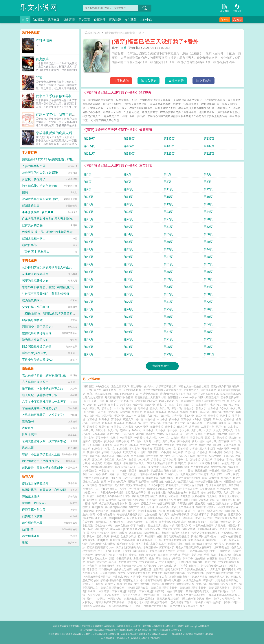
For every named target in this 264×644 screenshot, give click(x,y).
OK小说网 (144, 460)
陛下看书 (224, 441)
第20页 (208, 204)
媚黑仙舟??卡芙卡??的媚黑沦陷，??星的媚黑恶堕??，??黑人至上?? (67, 159)
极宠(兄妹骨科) (136, 522)
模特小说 (173, 412)
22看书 (102, 405)
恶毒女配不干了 (174, 569)
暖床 (140, 536)
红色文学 (189, 408)
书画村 (114, 438)
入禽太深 (214, 478)
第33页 (89, 234)
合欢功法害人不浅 (211, 493)
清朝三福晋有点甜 (139, 588)
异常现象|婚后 (185, 503)
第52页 (208, 264)
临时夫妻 (185, 496)
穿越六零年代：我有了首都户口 (59, 115)
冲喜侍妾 (136, 577)
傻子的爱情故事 (230, 397)
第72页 (208, 302)
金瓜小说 (213, 408)
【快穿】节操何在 (188, 566)
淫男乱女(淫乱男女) (35, 353)
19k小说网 (211, 562)
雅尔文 (154, 408)
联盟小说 (161, 412)
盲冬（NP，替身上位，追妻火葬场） (117, 474)
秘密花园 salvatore (146, 401)
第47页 (168, 257)
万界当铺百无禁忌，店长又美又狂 (44, 415)
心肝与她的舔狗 (106, 514)
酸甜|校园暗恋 (175, 511)
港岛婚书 (28, 421)
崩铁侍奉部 (29, 245)
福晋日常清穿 (176, 591)
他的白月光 (102, 511)
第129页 (169, 154)
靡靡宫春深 (152, 478)
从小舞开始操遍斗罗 (35, 274)
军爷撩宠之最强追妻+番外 (191, 595)
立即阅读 (204, 81)
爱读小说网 (103, 536)
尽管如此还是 (31, 536)
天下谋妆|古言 (137, 489)
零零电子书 (102, 438)
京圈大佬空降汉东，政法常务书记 (44, 441)
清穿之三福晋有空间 (113, 588)
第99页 (168, 354)
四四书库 (153, 452)
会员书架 (225, 8)
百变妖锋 (42, 59)
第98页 (129, 354)
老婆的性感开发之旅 (35, 281)
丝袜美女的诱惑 (32, 225)
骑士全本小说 (144, 540)
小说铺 (142, 452)
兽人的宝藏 (142, 544)
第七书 (91, 536)
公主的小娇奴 (128, 536)
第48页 (208, 257)
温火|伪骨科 (147, 507)
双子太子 (151, 555)
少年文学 (222, 434)
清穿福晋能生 (229, 584)
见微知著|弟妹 (207, 500)
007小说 (134, 445)
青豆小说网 (197, 438)
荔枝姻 (99, 584)
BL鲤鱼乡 (107, 445)
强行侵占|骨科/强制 (116, 507)
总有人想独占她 (167, 566)
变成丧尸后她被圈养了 (135, 551)
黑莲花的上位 (131, 580)
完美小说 (168, 423)
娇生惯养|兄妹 (153, 529)
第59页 (168, 279)
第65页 (89, 294)
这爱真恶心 (234, 514)
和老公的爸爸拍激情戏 (102, 544)
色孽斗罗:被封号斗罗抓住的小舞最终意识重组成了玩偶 (58, 232)
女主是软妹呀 (142, 584)
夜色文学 (128, 419)
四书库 (142, 416)
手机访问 (121, 81)
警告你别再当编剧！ (120, 606)
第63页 (168, 287)
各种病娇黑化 (124, 558)
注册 (225, 20)
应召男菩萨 (129, 511)
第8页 (207, 182)
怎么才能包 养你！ (181, 602)
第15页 (168, 197)
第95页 (168, 347)
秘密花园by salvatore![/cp (182, 397)
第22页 (129, 212)
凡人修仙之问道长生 (35, 382)
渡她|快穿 (103, 540)
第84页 (208, 324)
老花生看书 (121, 445)
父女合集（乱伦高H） (36, 307)
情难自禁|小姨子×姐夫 (204, 536)
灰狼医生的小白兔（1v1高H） (42, 173)
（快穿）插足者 (128, 471)
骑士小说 (213, 416)
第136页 (209, 139)
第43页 (168, 249)
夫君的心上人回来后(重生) (139, 599)
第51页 (168, 264)
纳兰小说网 (137, 456)
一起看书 (140, 438)
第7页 (167, 182)
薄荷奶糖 (89, 511)
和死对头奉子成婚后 (112, 493)
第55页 (168, 272)
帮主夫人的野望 (131, 595)
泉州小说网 (215, 452)
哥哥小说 (143, 408)
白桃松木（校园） (206, 507)
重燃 (25, 543)
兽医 (204, 478)
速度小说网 (113, 434)
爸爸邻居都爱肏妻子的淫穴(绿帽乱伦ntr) (48, 287)
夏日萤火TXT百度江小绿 (120, 401)
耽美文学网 (130, 452)
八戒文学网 (215, 456)
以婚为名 (111, 500)
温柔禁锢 (234, 485)
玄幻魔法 (38, 20)
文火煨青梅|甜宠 (200, 467)
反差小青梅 (199, 496)
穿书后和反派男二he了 (214, 566)
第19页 (168, 204)
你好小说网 (123, 456)
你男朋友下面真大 (133, 463)
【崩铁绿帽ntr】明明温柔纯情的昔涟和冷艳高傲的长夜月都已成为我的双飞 (71, 313)
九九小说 (116, 452)
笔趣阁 (184, 412)
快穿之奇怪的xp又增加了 (206, 533)
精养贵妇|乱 (90, 471)
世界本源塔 (29, 435)
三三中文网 (175, 405)
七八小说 (215, 405)
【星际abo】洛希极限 (190, 562)
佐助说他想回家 (149, 394)
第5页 (88, 182)
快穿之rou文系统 (169, 496)
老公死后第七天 (32, 523)
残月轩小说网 (194, 423)
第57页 (89, 279)
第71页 (168, 302)
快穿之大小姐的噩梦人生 (179, 482)
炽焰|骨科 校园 (153, 536)
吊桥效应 (110, 584)
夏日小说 (197, 430)
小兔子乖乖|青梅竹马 (113, 518)
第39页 (168, 242)
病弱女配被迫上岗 (97, 558)
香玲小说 (89, 430)
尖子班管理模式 (185, 401)
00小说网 (125, 405)
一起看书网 (126, 438)
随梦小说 (131, 423)
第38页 (129, 242)
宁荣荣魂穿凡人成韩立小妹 (40, 408)
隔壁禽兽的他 (107, 566)
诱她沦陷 (200, 558)
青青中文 (219, 460)
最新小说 (95, 456)
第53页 (89, 272)
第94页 (129, 347)
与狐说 (142, 467)
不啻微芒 (92, 566)
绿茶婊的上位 (215, 511)
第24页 (208, 212)
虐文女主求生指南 (136, 485)
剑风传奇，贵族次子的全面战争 (43, 468)
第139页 (89, 139)
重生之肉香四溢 (172, 558)
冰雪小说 (217, 412)
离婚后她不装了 (200, 514)
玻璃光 (223, 529)
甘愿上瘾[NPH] (168, 562)
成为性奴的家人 (32, 300)
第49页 (89, 264)
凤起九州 (28, 448)
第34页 (129, 234)
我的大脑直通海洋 (209, 397)
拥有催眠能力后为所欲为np (40, 186)
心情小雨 (122, 555)
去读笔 (199, 434)
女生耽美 (131, 20)
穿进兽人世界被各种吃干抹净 (113, 496)
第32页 (208, 227)
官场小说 (201, 584)
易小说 (139, 419)
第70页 (129, 302)
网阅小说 (107, 423)
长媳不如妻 (162, 507)
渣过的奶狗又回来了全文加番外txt (162, 390)
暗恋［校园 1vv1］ (125, 467)
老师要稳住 (157, 482)
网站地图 (214, 584)
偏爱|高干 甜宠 (125, 544)
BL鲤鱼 (218, 445)
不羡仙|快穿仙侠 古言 (155, 577)
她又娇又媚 (135, 533)
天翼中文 (210, 438)
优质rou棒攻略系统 (102, 467)
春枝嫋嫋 (163, 555)
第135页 (89, 146)
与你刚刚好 (105, 569)
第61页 (89, 287)
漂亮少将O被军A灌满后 (172, 522)
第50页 (129, 264)
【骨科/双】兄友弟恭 (36, 252)
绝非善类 (92, 569)
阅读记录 (237, 8)
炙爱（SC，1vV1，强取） (225, 474)
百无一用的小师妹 (105, 555)
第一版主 (143, 423)
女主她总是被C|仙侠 (175, 540)
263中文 (92, 405)
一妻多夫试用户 (117, 482)
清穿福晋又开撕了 (220, 588)
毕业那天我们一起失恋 (208, 602)
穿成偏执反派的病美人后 (54, 133)
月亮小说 (156, 460)
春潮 (141, 555)
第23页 (168, 212)
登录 (238, 20)
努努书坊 (125, 430)
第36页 (208, 234)
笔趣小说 (225, 416)
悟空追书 (113, 412)
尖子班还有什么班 (166, 386)
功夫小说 (177, 416)
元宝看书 (159, 449)
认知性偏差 (151, 514)
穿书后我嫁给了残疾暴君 (110, 602)
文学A (160, 434)
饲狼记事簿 (189, 529)
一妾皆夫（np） (108, 471)
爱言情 (184, 438)
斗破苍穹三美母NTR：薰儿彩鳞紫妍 (46, 294)
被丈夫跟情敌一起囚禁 (129, 566)
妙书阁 (105, 452)
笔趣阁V (150, 434)
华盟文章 (109, 460)
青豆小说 (201, 416)
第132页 (209, 146)
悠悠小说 (222, 438)
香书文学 (89, 438)
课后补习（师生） (195, 511)
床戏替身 (115, 540)
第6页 (128, 182)
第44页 (208, 249)
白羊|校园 (152, 522)
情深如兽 (234, 467)
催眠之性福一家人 (34, 238)
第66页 (129, 294)
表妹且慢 (28, 428)
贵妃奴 (133, 555)
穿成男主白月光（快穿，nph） (168, 471)
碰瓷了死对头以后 (34, 510)
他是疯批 (212, 496)
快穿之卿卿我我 (166, 503)
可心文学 (89, 412)
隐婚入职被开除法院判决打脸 (212, 401)
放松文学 (229, 452)
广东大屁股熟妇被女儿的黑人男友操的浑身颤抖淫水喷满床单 (62, 219)
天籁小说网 (230, 445)
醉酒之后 (194, 493)
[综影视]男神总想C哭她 (220, 573)
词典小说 (104, 419)
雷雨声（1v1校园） (35, 503)
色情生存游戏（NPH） (96, 478)
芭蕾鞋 (186, 555)
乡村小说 (202, 456)
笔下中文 (221, 427)
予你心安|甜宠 (156, 485)
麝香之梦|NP (148, 503)
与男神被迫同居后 (134, 478)
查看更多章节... (162, 366)
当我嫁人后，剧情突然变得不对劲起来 (187, 474)
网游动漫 (115, 20)
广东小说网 (128, 434)
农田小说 (148, 430)
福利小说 (131, 408)
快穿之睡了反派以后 (145, 500)
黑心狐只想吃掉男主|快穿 (123, 562)
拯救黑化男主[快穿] (168, 599)
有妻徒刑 (208, 580)
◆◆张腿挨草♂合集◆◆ (38, 212)
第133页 (169, 146)
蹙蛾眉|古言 (106, 485)
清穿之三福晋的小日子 (165, 588)
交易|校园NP (224, 489)
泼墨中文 (229, 412)
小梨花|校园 (225, 555)
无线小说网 (98, 434)
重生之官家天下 (120, 386)
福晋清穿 (104, 591)
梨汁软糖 (211, 540)
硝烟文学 (182, 427)
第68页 (208, 294)
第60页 (208, 279)
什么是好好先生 (92, 390)
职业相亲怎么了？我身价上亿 (41, 461)
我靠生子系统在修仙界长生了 (57, 96)
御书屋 (115, 536)
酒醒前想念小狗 (186, 584)
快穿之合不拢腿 (204, 518)
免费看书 (137, 412)
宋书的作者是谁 (132, 390)
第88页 (208, 332)
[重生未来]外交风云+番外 (197, 599)
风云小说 (92, 427)
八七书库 (128, 427)
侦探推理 (100, 20)
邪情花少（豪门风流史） (38, 327)
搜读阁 (132, 460)
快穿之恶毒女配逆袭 (226, 518)
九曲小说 (233, 427)
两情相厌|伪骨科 (153, 518)
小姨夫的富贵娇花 (228, 507)
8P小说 (193, 445)
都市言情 (69, 20)
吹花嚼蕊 (92, 485)
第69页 (89, 302)
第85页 (89, 332)
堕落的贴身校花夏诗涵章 (225, 386)
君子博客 (194, 427)
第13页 (89, 197)
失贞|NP (119, 485)
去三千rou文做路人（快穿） (111, 489)
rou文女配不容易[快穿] (160, 467)
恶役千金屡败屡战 (216, 485)
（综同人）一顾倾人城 (108, 599)
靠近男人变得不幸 (136, 493)
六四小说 (153, 416)
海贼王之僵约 (31, 496)
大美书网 (145, 445)
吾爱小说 (138, 405)
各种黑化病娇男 (173, 580)
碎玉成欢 (214, 471)
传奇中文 (183, 460)
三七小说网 (210, 423)
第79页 (168, 317)
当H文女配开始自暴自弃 (159, 463)
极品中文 (104, 427)
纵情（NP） (167, 478)
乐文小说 (113, 430)
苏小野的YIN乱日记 (98, 533)
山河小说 (95, 416)
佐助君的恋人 (191, 390)
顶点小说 (228, 405)
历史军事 (84, 20)
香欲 (190, 471)
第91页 (168, 339)
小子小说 (177, 456)
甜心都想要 (150, 566)
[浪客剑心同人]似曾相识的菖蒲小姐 (148, 602)
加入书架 (149, 81)
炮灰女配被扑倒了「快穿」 (131, 525)
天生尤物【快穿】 (210, 463)
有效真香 (144, 471)
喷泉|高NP (227, 471)
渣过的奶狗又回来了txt (206, 394)
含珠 (138, 606)
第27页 (168, 219)
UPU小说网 (142, 427)
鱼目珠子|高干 (173, 518)
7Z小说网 (136, 441)
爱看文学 (201, 408)
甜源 (112, 558)
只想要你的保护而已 (227, 580)
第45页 (89, 257)
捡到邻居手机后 (180, 514)
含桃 (207, 555)
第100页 (209, 354)
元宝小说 (92, 419)
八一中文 (164, 438)
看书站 (230, 460)
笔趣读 (118, 463)
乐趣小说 (170, 427)
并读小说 (195, 460)
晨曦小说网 (205, 445)
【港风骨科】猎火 (207, 529)
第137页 (169, 139)
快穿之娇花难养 (142, 569)
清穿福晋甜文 (112, 595)
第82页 (129, 324)
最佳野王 (158, 569)
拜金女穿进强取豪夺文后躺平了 (194, 547)
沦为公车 (134, 503)
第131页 (89, 154)
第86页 (129, 332)
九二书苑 (131, 416)
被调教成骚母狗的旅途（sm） (42, 199)
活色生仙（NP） (104, 525)
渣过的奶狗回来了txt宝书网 (176, 394)
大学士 (194, 449)
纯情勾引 (89, 489)
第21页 (89, 212)
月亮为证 (220, 525)
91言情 (175, 438)
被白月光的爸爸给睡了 (144, 496)
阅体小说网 (184, 441)
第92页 (208, 339)
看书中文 (162, 405)
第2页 (128, 174)
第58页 (129, 279)
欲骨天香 (188, 558)
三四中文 (189, 405)
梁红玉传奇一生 (112, 390)
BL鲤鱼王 (122, 449)
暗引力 (91, 496)
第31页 (168, 227)
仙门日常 (28, 529)
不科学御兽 (44, 41)
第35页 (168, 234)
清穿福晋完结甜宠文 (198, 591)
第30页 (129, 227)
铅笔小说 (183, 449)
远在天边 (200, 503)
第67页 (168, 294)
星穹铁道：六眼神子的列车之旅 (43, 389)
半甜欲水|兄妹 (121, 577)
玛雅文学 (125, 412)
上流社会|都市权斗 (179, 577)
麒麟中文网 (93, 452)
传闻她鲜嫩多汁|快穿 (151, 474)
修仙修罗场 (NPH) (198, 522)
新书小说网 (170, 460)
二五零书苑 (208, 427)
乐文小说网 (39, 7)
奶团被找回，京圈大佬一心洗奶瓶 (44, 490)
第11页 (168, 189)
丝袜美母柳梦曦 (32, 320)
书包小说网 (129, 540)
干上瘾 (158, 540)
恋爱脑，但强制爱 (220, 522)
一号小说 (119, 408)
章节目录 (176, 81)
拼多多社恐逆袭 (123, 569)
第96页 (208, 347)
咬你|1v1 (193, 463)
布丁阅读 (190, 456)
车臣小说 (116, 427)
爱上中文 (180, 423)
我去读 (233, 438)
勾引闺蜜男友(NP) (181, 525)
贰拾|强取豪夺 (196, 540)
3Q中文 (224, 408)
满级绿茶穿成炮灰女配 (160, 489)
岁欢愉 (122, 573)
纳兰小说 (212, 441)
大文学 (207, 430)
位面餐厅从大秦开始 (155, 606)
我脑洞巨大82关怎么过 (96, 386)
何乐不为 (167, 595)
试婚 (214, 555)
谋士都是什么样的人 (143, 386)
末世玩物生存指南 (203, 525)
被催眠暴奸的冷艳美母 (37, 333)
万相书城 (147, 449)
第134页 (129, 146)
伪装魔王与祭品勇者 (170, 500)
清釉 (158, 558)
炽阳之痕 (215, 569)
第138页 (129, 139)
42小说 (197, 419)
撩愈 (151, 558)
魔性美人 (219, 544)
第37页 (89, 242)
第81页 (89, 324)
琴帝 (39, 78)
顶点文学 (97, 460)
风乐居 (222, 423)
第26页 (129, 219)
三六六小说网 (207, 449)
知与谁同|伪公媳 (226, 500)
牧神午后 (157, 573)
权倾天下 (89, 584)
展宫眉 (91, 562)
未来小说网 (223, 449)
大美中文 (171, 449)
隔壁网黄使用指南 (175, 573)
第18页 (129, 204)
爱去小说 (155, 423)
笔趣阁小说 (108, 456)
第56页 (208, 272)
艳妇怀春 (116, 478)
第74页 (129, 309)
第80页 (208, 317)
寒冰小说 (177, 408)
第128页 (209, 154)
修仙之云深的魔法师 (35, 483)
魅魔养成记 (201, 471)
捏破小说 (119, 423)
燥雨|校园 (98, 507)
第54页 (129, 272)
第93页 (89, 347)
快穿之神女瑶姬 (196, 573)
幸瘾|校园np (182, 467)
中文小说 (236, 408)
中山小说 (162, 419)
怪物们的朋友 (125, 584)
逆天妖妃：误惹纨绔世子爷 (40, 395)
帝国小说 (95, 408)
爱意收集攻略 (219, 467)
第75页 (168, 309)
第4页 (207, 174)
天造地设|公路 (108, 573)
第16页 (208, 197)
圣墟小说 (190, 452)
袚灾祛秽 (102, 562)
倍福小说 (174, 419)
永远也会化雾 (135, 518)
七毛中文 (110, 449)
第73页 (89, 309)
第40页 (208, 242)
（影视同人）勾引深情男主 (110, 522)
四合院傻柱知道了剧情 (37, 346)
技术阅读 (210, 434)
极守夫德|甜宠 (91, 518)
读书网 (140, 434)
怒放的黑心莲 (151, 595)
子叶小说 (228, 456)
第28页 (208, 219)
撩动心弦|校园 (119, 533)
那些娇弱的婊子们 (111, 580)
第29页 (89, 227)
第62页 (129, 287)
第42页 (129, 249)
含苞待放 (175, 555)
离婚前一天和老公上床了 (176, 533)
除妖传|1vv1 (101, 529)
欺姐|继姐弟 (140, 558)
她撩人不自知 (200, 577)
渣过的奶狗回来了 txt (126, 394)
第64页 (208, 287)
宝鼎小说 (186, 419)
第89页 (89, 339)
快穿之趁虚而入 (148, 562)
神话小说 (119, 416)
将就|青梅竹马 (152, 533)
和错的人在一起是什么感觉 (194, 386)
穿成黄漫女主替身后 (139, 573)
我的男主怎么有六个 (197, 569)
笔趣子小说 (157, 427)
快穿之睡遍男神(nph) (188, 478)
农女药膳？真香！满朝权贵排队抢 (44, 375)
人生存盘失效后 (192, 580)
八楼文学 (207, 460)
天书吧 (157, 441)
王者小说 (101, 412)
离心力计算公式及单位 (100, 394)
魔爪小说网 (169, 441)
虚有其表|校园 (222, 547)
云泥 (103, 482)
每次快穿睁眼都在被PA (209, 482)
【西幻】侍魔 (113, 551)
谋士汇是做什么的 (94, 401)
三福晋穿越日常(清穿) (152, 591)
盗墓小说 (229, 419)
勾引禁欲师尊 (207, 489)
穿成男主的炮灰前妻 (186, 489)
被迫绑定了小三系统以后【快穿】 (185, 485)
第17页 (89, 204)
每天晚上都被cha (177, 493)
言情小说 (116, 419)
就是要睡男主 (219, 514)
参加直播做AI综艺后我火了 (159, 547)
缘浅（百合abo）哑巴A (199, 544)
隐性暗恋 (188, 518)
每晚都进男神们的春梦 (130, 514)
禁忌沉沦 (226, 478)
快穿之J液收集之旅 (218, 503)
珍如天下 (164, 514)
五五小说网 (93, 445)
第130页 (129, 154)
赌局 (25, 192)
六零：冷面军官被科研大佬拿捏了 (44, 402)
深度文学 (101, 430)
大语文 (217, 430)
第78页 (129, 317)
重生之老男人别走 (158, 525)
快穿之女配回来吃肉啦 (129, 547)
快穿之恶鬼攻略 (171, 529)
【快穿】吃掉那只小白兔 (151, 511)
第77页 (89, 317)
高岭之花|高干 (158, 544)
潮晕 (95, 503)
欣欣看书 (178, 452)
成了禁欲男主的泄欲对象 (113, 503)
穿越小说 (113, 405)
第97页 (89, 354)
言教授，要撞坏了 (34, 179)
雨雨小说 (150, 419)
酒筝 (124, 48)
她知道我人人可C (219, 577)
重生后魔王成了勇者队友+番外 (187, 606)
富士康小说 (172, 434)
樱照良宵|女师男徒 (138, 482)
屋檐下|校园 (190, 500)
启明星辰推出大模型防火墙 (150, 397)
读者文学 (107, 408)
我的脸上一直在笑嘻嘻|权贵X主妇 (196, 551)
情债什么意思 (208, 390)
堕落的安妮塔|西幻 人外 (100, 547)
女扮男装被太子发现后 (162, 551)
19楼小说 (95, 423)
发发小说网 (198, 441)
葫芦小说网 (123, 441)
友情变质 (212, 558)
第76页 (208, 309)
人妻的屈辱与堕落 (34, 166)
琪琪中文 (228, 430)
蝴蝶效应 (92, 500)
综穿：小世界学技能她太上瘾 (41, 454)
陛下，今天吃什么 (224, 599)
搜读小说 (149, 412)
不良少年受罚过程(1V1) (37, 360)
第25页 (89, 219)
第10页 (129, 189)
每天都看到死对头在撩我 (119, 397)
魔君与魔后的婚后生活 (176, 536)
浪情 (102, 500)
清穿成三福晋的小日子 (194, 588)
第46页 (129, 257)
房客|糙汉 (180, 463)
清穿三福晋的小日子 (225, 591)
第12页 (208, 189)
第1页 (88, 174)
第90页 (129, 339)
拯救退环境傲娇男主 (163, 584)
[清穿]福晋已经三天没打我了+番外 (125, 33)
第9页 (88, 189)
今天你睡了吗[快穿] (151, 580)
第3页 (167, 174)
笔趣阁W (97, 441)
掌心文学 (135, 449)
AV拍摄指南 (125, 500)
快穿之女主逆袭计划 (182, 507)
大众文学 (121, 460)
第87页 (168, 332)
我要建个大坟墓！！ (35, 516)
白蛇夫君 (134, 507)
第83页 (168, 324)
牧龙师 (108, 463)
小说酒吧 (97, 463)
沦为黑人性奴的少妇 (35, 340)
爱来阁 (147, 441)
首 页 (25, 20)
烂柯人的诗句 (166, 401)
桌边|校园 (197, 555)
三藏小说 (150, 405)
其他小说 (146, 20)
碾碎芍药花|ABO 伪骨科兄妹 (126, 529)
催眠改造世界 (31, 206)
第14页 (129, 197)
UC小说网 (165, 452)
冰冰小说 (107, 416)
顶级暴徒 (115, 511)
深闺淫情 (230, 511)
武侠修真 (54, 20)
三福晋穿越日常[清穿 (125, 591)
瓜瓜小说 (165, 408)
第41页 (89, 249)
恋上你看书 (202, 405)
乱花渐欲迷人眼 (157, 493)
